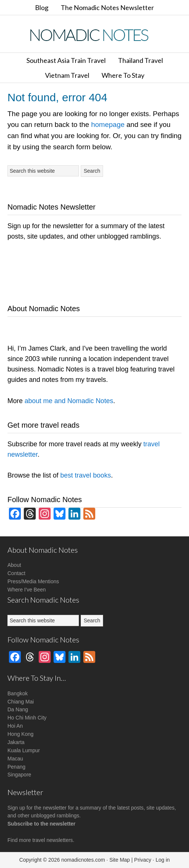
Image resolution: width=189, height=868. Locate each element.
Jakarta (16, 742)
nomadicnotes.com (83, 860)
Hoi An (15, 726)
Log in (163, 860)
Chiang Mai (21, 702)
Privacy (143, 860)
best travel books (86, 475)
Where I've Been (27, 590)
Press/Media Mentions (33, 581)
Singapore (19, 775)
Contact (16, 573)
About (14, 565)
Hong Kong (20, 734)
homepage (108, 125)
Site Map (120, 860)
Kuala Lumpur (24, 750)
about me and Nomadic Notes (69, 401)
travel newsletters (53, 840)
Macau (15, 759)
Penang (16, 767)
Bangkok (17, 693)
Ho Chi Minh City (27, 718)
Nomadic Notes (94, 35)
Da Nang (18, 709)
